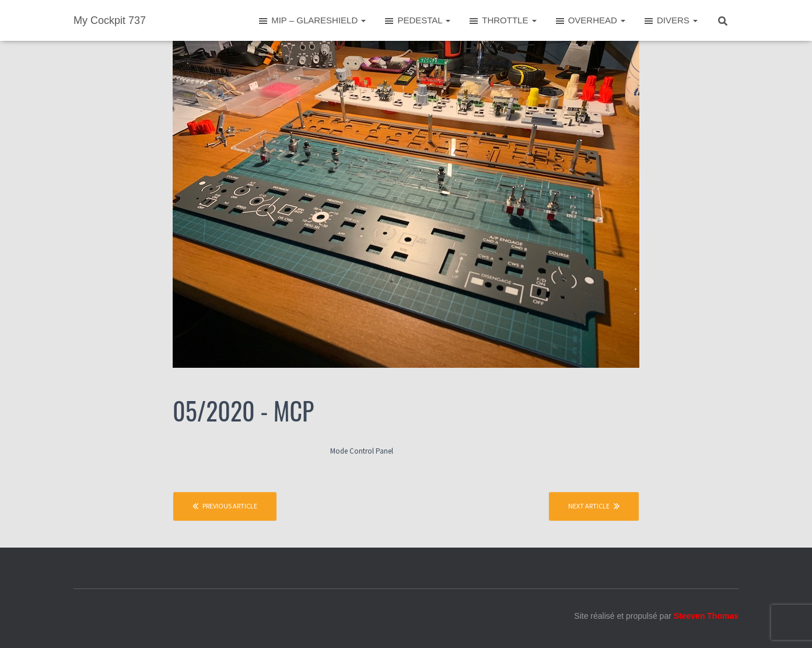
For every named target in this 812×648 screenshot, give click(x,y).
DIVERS (670, 21)
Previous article (225, 506)
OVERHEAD (590, 21)
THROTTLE (502, 21)
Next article (594, 506)
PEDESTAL (417, 21)
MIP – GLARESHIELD (311, 21)
